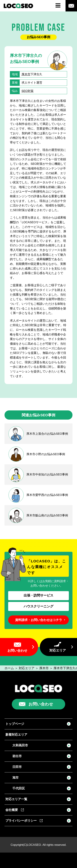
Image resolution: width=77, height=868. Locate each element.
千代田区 (19, 788)
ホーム (9, 668)
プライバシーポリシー (24, 821)
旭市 (15, 778)
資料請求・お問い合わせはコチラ (39, 620)
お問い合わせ (17, 651)
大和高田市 (20, 745)
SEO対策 (28, 91)
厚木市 (26, 74)
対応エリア (58, 650)
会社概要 (15, 810)
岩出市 (17, 756)
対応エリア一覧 (16, 799)
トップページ (15, 724)
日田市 (17, 767)
